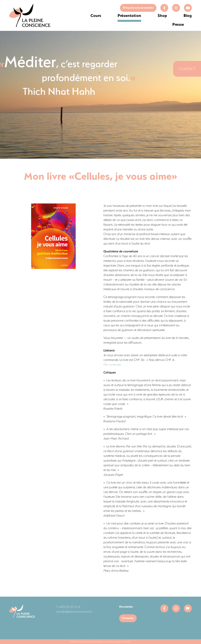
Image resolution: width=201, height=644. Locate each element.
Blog (188, 15)
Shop (162, 15)
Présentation (129, 15)
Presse (178, 24)
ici (125, 338)
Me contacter (112, 365)
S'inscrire (128, 618)
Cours (96, 15)
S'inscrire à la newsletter (138, 8)
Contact (187, 69)
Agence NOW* (124, 642)
